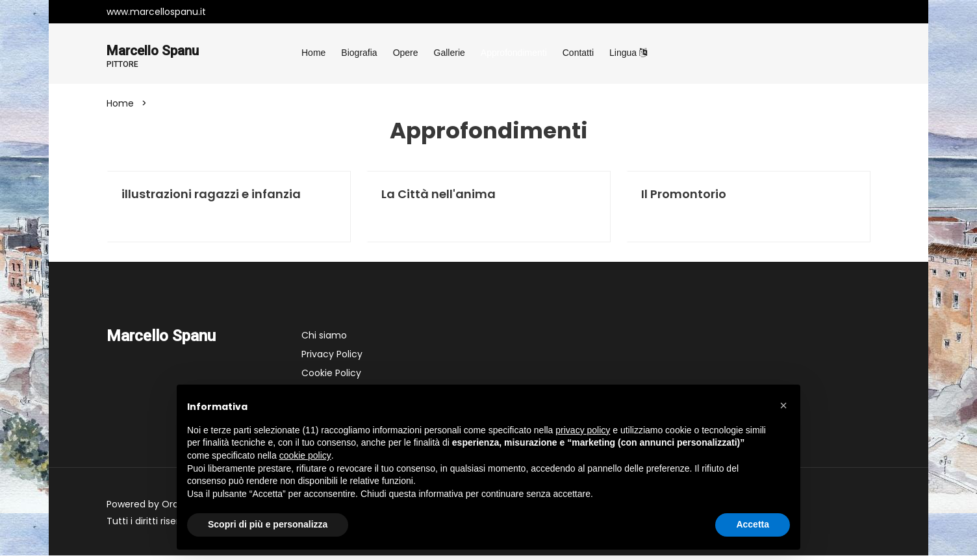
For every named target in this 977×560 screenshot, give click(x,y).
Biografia (359, 53)
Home (313, 53)
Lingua (628, 53)
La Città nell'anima (438, 197)
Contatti (578, 53)
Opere (406, 53)
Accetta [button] (753, 524)
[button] (783, 405)
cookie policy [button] (305, 455)
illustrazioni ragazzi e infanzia (211, 197)
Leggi (147, 223)
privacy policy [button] (583, 430)
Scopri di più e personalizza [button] (268, 524)
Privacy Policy (332, 359)
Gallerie (450, 53)
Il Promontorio (684, 197)
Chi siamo (324, 340)
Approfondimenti (514, 53)
